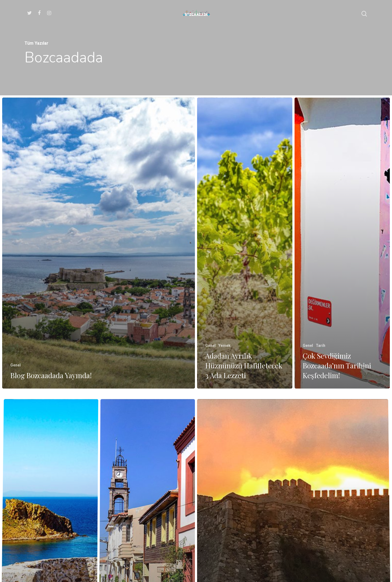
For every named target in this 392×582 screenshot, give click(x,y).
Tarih (321, 347)
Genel (16, 365)
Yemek (224, 345)
